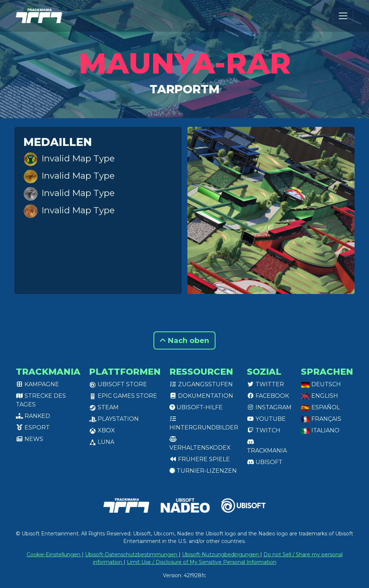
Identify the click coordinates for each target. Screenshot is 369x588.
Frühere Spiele (200, 459)
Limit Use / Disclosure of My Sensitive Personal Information (202, 562)
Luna (102, 442)
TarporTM (184, 89)
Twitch (264, 430)
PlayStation (114, 419)
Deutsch (321, 384)
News (30, 439)
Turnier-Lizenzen (203, 471)
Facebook (268, 396)
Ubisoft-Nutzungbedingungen (221, 554)
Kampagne (37, 384)
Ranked (33, 416)
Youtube (266, 419)
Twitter (265, 384)
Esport (33, 427)
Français (321, 419)
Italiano (320, 430)
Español (320, 407)
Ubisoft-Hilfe (196, 407)
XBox (102, 430)
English (319, 396)
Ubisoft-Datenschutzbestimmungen (132, 554)
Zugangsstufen (201, 384)
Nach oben (184, 340)
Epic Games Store (123, 396)
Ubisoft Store (118, 384)
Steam (104, 407)
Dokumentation (201, 396)
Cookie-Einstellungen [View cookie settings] (54, 554)
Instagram (269, 407)
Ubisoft (265, 462)
